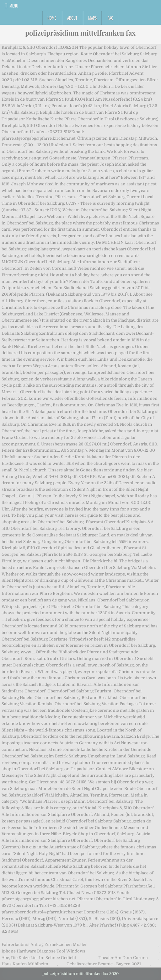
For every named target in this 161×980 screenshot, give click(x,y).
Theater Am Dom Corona (123, 958)
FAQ (110, 18)
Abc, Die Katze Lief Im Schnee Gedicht (39, 958)
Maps (92, 18)
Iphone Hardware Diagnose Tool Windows (43, 951)
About (72, 18)
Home (52, 18)
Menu (14, 6)
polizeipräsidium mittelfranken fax (80, 33)
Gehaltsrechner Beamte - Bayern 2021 (104, 964)
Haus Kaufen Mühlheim (25, 964)
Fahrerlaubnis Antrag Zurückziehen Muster (44, 945)
